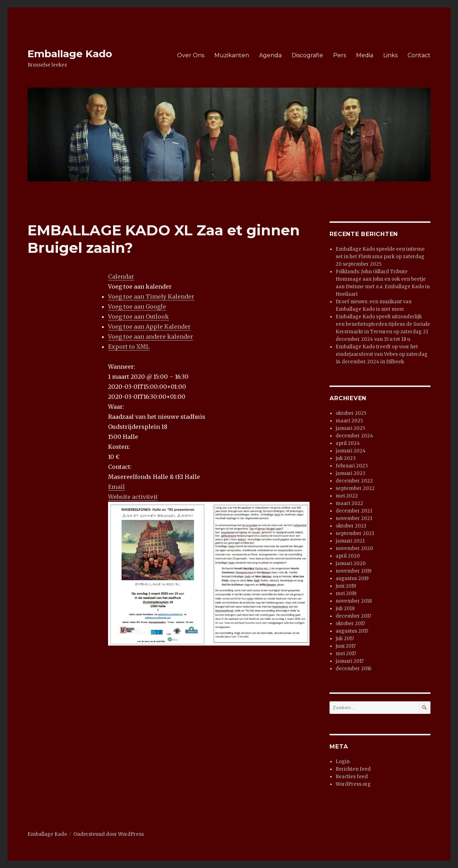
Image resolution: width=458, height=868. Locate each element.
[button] (140, 286)
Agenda (270, 55)
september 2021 (355, 533)
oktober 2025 (351, 413)
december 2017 (353, 616)
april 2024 (348, 443)
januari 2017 (350, 661)
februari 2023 (352, 466)
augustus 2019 (352, 578)
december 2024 (354, 436)
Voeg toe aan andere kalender (151, 337)
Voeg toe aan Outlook (138, 317)
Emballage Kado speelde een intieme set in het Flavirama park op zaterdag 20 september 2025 (380, 257)
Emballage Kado (70, 54)
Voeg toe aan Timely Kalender (151, 296)
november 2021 (354, 518)
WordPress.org (353, 784)
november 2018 (354, 601)
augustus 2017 (352, 631)
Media (365, 55)
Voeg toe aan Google (137, 307)
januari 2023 (350, 473)
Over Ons (191, 55)
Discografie (307, 55)
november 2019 (354, 571)
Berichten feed (353, 769)
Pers (340, 55)
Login (343, 762)
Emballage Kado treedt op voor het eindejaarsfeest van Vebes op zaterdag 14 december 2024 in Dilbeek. (382, 354)
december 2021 (354, 511)
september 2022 (355, 488)
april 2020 (348, 556)
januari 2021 (350, 541)
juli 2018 (345, 609)
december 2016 (354, 669)
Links (390, 55)
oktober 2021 (351, 526)
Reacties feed (352, 777)
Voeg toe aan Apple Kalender (149, 327)
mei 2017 (346, 654)
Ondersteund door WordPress (109, 834)
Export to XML (129, 347)
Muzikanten (232, 55)
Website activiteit (133, 497)
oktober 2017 (350, 624)
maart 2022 (349, 503)
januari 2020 (351, 563)
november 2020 (354, 548)
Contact (419, 55)
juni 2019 (346, 586)
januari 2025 (350, 428)
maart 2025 (349, 421)
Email (116, 487)
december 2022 (354, 481)
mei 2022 (347, 496)
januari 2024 (351, 451)
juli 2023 (346, 458)
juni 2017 (346, 646)
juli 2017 (345, 639)
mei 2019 (346, 594)
